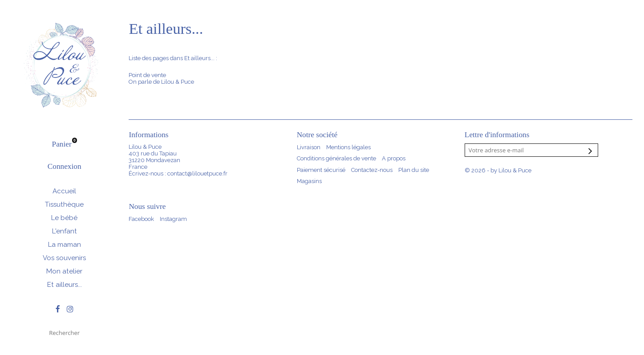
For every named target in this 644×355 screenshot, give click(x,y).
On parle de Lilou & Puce (161, 82)
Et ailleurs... (65, 285)
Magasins (309, 181)
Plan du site (414, 170)
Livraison (309, 147)
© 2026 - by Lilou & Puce (498, 170)
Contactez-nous (372, 170)
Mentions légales (348, 147)
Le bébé (64, 218)
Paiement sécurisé (321, 170)
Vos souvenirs (64, 258)
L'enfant (65, 231)
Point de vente (147, 75)
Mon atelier (64, 271)
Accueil (64, 191)
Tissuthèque (64, 204)
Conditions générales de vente (336, 158)
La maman (65, 245)
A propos (394, 158)
